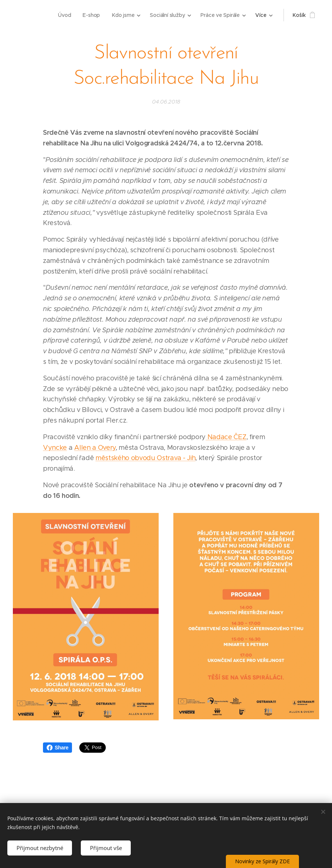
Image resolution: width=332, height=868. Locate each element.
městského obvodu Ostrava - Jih (145, 458)
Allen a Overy (95, 448)
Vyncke (55, 448)
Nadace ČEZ (226, 437)
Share (57, 748)
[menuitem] (64, 15)
